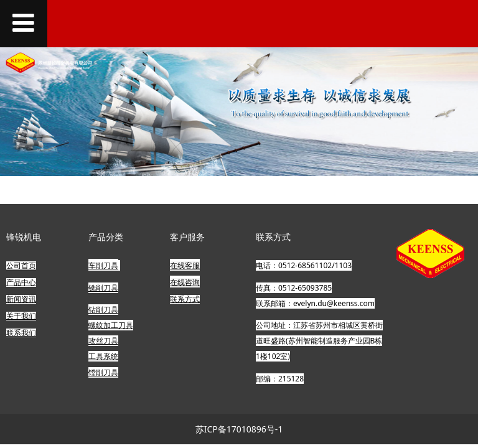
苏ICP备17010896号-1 (239, 429)
